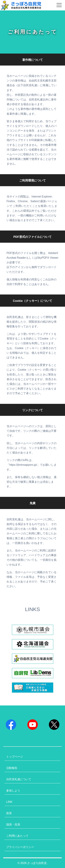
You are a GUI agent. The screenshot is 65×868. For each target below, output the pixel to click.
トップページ (15, 757)
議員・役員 (13, 824)
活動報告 (12, 768)
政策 (9, 813)
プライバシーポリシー (20, 847)
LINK (9, 802)
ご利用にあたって (17, 836)
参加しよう (13, 791)
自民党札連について (19, 779)
